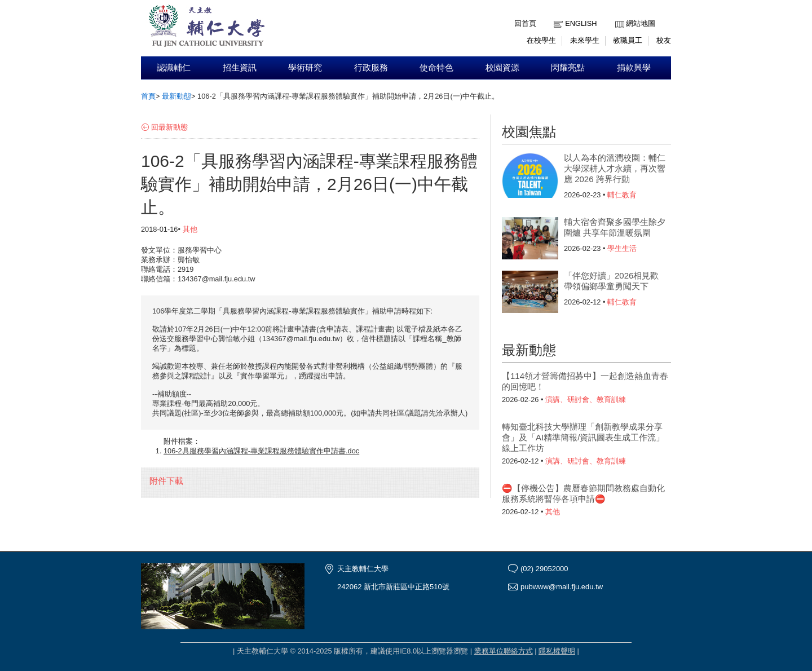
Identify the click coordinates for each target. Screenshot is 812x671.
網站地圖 (641, 23)
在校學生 (541, 40)
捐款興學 (634, 68)
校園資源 (502, 68)
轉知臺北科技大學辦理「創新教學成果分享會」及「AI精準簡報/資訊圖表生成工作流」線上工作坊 (583, 437)
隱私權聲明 (557, 651)
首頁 (148, 96)
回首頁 (525, 23)
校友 (664, 40)
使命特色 (436, 68)
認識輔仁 (174, 68)
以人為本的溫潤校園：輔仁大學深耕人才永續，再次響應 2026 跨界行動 (615, 168)
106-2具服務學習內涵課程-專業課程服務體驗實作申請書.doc (261, 451)
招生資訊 (240, 68)
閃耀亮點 (568, 68)
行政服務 (371, 68)
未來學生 (585, 40)
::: (618, 15)
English (581, 23)
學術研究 (305, 68)
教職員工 (628, 40)
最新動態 (176, 96)
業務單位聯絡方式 (504, 651)
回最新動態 (169, 127)
